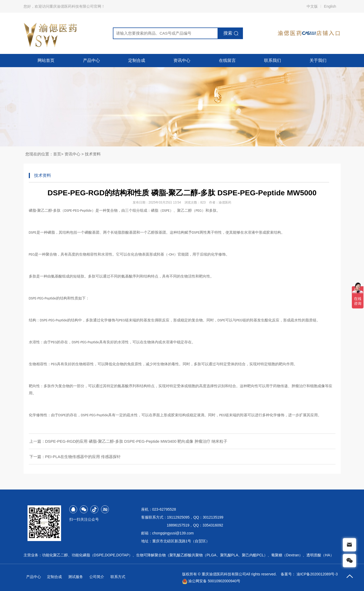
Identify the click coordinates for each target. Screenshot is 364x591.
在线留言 (227, 60)
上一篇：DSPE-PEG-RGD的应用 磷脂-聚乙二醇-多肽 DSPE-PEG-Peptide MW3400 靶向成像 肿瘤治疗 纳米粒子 (128, 441)
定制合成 (137, 60)
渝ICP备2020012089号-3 (317, 574)
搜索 (228, 33)
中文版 (312, 6)
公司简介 (97, 577)
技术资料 (93, 154)
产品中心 (91, 60)
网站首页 (46, 60)
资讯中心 (182, 60)
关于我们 (318, 60)
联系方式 (118, 577)
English (330, 6)
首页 (57, 154)
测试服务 (76, 577)
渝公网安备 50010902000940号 (211, 581)
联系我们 (273, 60)
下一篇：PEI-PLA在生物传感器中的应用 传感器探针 (75, 457)
